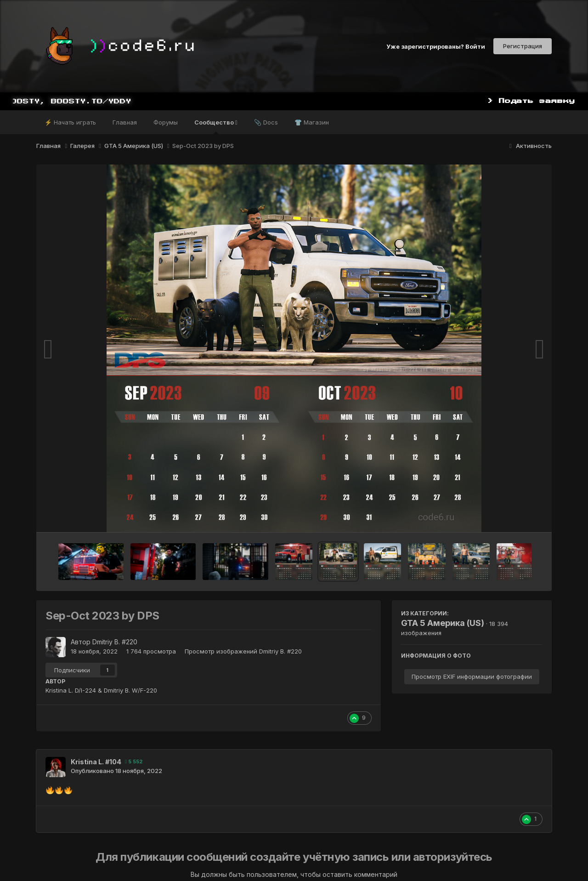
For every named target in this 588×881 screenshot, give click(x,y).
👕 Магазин (312, 122)
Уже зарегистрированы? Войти (436, 46)
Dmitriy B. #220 (115, 642)
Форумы (166, 122)
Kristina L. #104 (96, 762)
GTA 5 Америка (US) (443, 623)
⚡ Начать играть (70, 122)
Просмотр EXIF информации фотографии (472, 676)
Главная (125, 122)
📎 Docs (266, 122)
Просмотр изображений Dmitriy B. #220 (243, 651)
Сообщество (216, 126)
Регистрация (523, 46)
